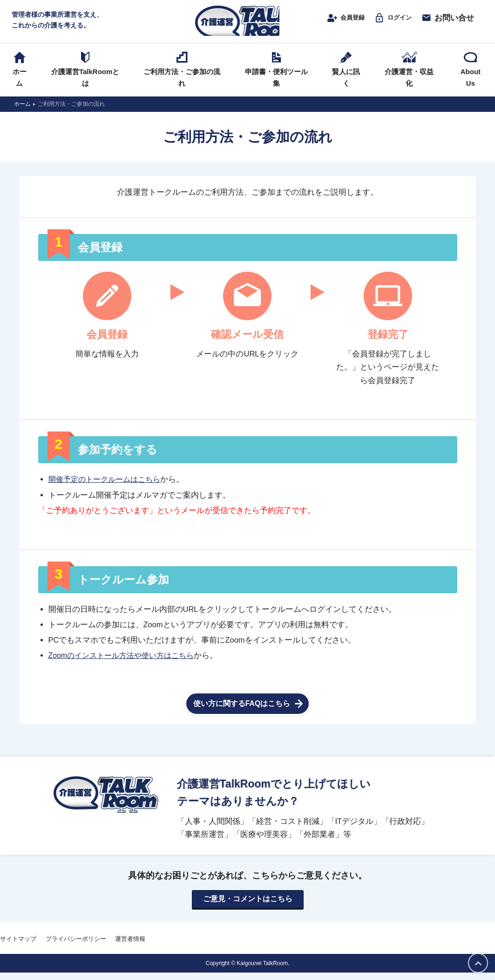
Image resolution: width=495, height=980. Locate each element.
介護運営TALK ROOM (247, 24)
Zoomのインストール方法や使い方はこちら (125, 663)
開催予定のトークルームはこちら (108, 487)
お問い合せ (444, 22)
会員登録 (332, 22)
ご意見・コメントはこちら (248, 906)
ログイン (387, 22)
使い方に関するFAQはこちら (242, 711)
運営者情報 (130, 946)
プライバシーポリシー (76, 946)
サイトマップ (18, 946)
